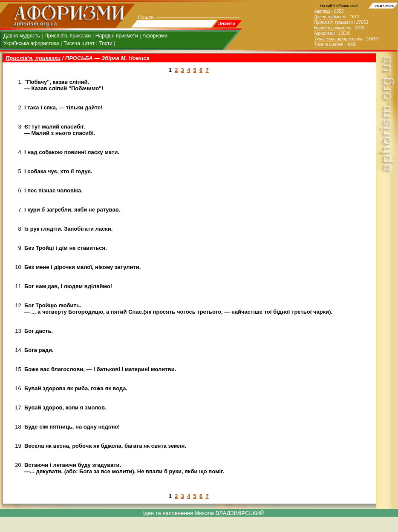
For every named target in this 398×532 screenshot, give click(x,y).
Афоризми (155, 36)
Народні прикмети (117, 36)
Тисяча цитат (79, 43)
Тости (106, 43)
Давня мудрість (22, 36)
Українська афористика (31, 43)
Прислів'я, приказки (68, 36)
